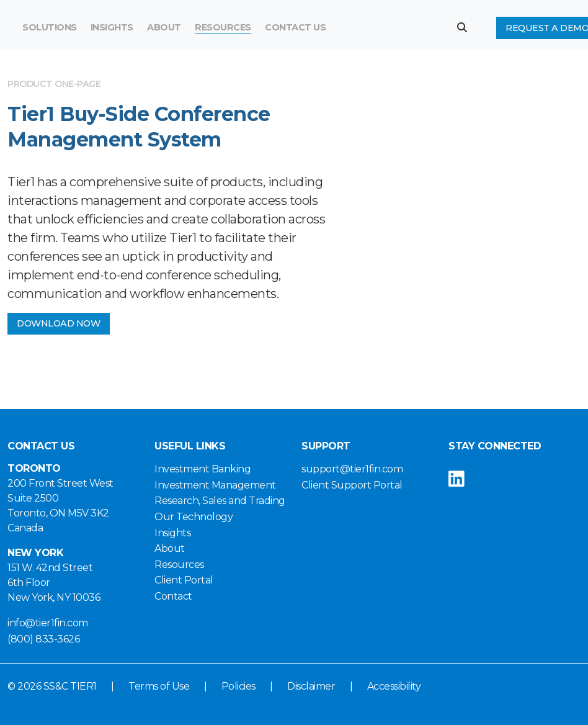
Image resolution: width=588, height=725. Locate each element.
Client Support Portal (352, 485)
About (170, 548)
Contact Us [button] (295, 27)
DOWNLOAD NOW (58, 323)
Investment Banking (203, 469)
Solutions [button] (50, 27)
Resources (223, 27)
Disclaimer (311, 686)
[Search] (374, 28)
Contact (173, 596)
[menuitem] (223, 28)
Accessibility (394, 686)
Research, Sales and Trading (220, 501)
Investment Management (215, 485)
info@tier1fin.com (48, 623)
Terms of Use (159, 686)
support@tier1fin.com (352, 469)
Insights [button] (112, 27)
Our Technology (194, 517)
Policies (238, 686)
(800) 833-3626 (43, 639)
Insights (172, 533)
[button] (467, 27)
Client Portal (184, 580)
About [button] (164, 27)
